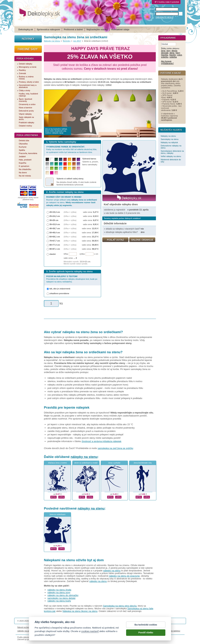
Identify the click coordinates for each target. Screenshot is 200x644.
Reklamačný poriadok (132, 627)
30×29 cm (54, 220)
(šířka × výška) (70, 212)
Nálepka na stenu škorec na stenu (80, 611)
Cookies (118, 627)
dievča (174, 51)
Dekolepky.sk (26, 29)
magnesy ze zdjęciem (109, 631)
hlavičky (173, 55)
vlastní (52, 254)
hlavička (165, 55)
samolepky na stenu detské (61, 598)
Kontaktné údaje (120, 29)
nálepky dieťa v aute (59, 631)
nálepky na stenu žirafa (59, 590)
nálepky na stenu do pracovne (124, 576)
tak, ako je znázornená (60, 289)
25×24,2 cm (55, 216)
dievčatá (165, 53)
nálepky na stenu (84, 457)
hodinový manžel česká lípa (149, 631)
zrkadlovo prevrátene (59, 293)
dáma (172, 53)
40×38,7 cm (55, 228)
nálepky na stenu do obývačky (63, 595)
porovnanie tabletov (172, 631)
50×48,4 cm (55, 233)
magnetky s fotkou (41, 631)
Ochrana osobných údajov (101, 627)
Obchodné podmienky (78, 627)
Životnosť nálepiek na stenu (46, 627)
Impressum (148, 627)
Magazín (64, 627)
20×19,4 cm (55, 212)
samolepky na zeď (128, 631)
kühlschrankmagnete (79, 631)
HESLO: (152, 14)
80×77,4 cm (55, 245)
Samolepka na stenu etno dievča (120, 606)
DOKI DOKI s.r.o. (60, 621)
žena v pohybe (114, 463)
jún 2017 (77, 41)
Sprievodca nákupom (48, 29)
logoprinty (94, 631)
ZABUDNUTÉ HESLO (164, 17)
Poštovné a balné (73, 29)
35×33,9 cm (55, 224)
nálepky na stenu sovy (59, 592)
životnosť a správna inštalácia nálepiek (102, 441)
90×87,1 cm (55, 249)
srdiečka (173, 57)
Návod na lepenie (25, 627)
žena (163, 51)
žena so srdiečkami (57, 514)
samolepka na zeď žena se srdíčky (115, 448)
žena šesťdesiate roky (143, 463)
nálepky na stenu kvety (59, 601)
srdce (180, 55)
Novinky (67, 41)
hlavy (178, 53)
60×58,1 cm (55, 237)
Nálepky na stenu (52, 41)
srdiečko (165, 57)
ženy (168, 51)
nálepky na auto (24, 631)
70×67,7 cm (55, 241)
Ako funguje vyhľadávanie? (167, 62)
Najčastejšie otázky (97, 29)
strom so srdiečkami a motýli (86, 463)
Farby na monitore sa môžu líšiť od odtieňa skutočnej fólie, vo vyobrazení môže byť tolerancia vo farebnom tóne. (72, 149)
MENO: (152, 9)
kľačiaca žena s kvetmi (57, 463)
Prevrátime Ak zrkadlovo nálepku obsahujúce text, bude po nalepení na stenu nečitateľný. (72, 279)
